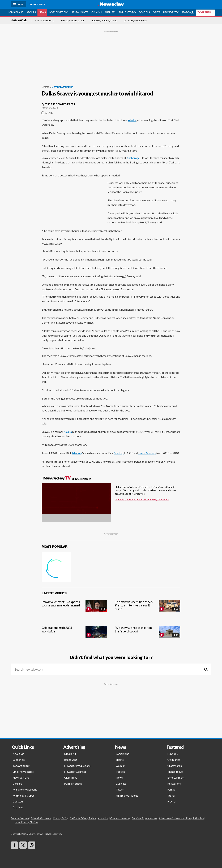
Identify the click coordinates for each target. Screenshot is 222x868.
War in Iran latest (44, 20)
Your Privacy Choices (27, 822)
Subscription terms (41, 818)
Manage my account (25, 789)
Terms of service (20, 818)
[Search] (206, 669)
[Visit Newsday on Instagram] (32, 845)
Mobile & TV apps (24, 795)
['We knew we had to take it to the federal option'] (148, 636)
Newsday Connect (75, 772)
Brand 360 (70, 760)
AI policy (199, 818)
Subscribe (19, 760)
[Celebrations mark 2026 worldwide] (74, 636)
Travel (171, 795)
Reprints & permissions (144, 818)
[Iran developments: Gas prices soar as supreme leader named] (74, 610)
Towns (120, 789)
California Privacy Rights (83, 818)
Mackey (77, 453)
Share (47, 113)
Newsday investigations (104, 20)
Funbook (173, 754)
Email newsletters (23, 772)
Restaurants (80, 12)
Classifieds (71, 777)
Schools (144, 12)
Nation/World (19, 20)
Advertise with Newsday (172, 818)
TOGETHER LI (205, 12)
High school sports (127, 795)
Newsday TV (171, 12)
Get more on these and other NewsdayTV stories (142, 499)
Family (171, 789)
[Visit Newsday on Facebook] (14, 845)
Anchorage (133, 158)
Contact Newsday (120, 818)
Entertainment (176, 777)
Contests (18, 801)
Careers (17, 784)
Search (186, 12)
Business (110, 12)
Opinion (97, 12)
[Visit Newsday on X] (23, 845)
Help (190, 818)
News (42, 12)
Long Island (16, 12)
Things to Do (127, 12)
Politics (120, 772)
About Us (18, 754)
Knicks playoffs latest (72, 20)
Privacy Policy (61, 818)
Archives (18, 807)
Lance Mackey (147, 453)
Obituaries (174, 760)
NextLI (172, 801)
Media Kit (70, 754)
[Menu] (19, 4)
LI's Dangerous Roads (136, 20)
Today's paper (21, 766)
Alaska (132, 120)
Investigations (59, 12)
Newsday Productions (77, 766)
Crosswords (175, 766)
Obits (156, 12)
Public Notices (73, 784)
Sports (31, 12)
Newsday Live (21, 777)
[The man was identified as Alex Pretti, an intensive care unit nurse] (148, 610)
